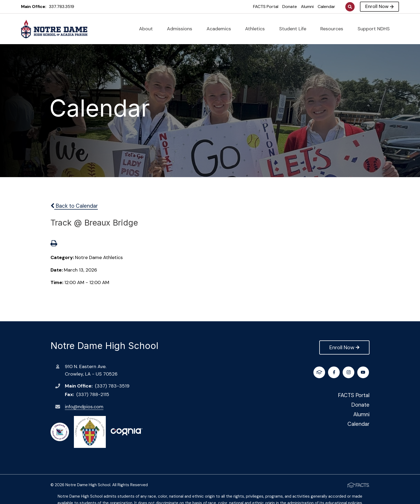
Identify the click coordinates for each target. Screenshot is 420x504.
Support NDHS (376, 29)
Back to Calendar (74, 206)
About (148, 29)
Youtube (349, 372)
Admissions (182, 29)
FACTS (364, 372)
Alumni (307, 7)
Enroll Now (379, 6)
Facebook (320, 372)
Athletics (257, 29)
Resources (334, 29)
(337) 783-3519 (112, 386)
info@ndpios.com (84, 407)
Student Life (295, 29)
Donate (290, 7)
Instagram (335, 372)
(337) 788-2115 (93, 394)
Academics (221, 29)
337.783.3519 (62, 7)
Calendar (326, 7)
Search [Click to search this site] (350, 7)
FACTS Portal (266, 7)
